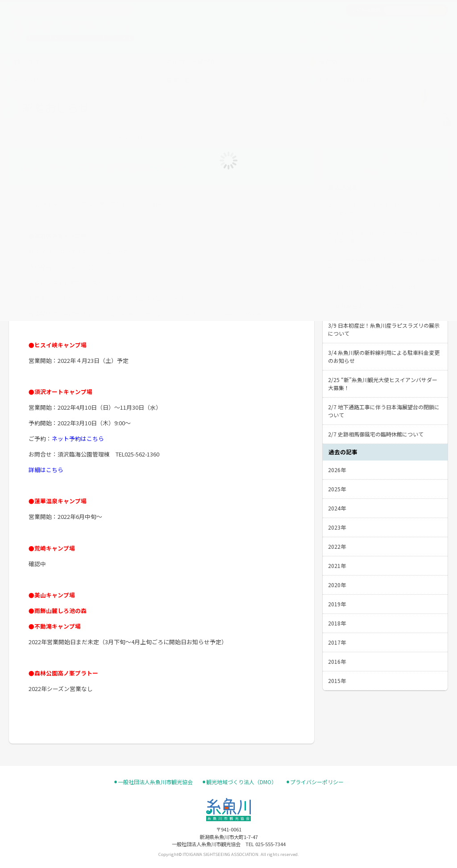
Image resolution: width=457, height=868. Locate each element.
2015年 (337, 681)
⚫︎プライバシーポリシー (315, 782)
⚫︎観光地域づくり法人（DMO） (239, 782)
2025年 (337, 489)
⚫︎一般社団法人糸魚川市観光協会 (153, 782)
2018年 (337, 623)
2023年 (337, 527)
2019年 (337, 604)
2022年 (337, 546)
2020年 (337, 585)
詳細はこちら (46, 470)
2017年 (337, 642)
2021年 (337, 566)
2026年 (337, 470)
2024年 (337, 508)
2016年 (337, 661)
